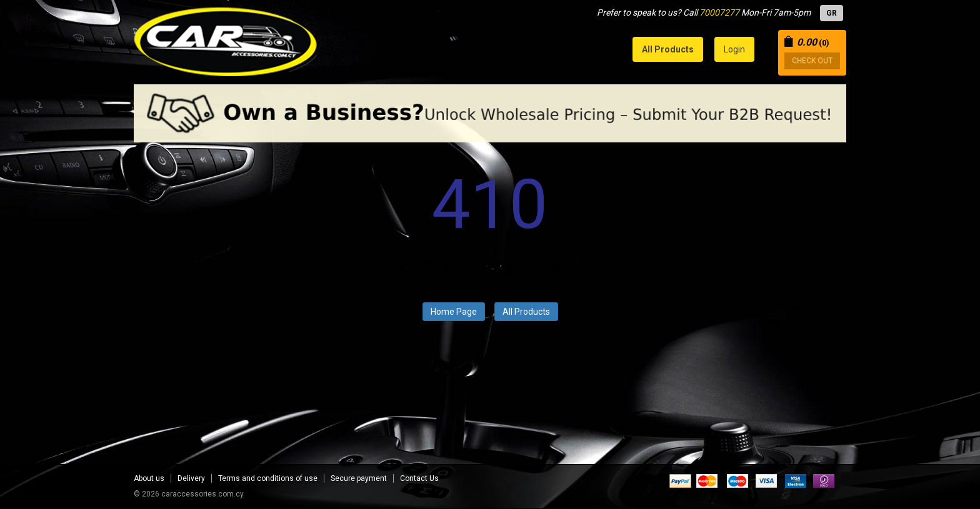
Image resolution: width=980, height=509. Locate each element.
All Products (526, 312)
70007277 (719, 12)
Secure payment (359, 478)
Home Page (454, 312)
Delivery (191, 478)
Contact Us (419, 478)
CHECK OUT (812, 61)
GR (832, 13)
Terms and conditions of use (268, 478)
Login (734, 49)
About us (149, 478)
